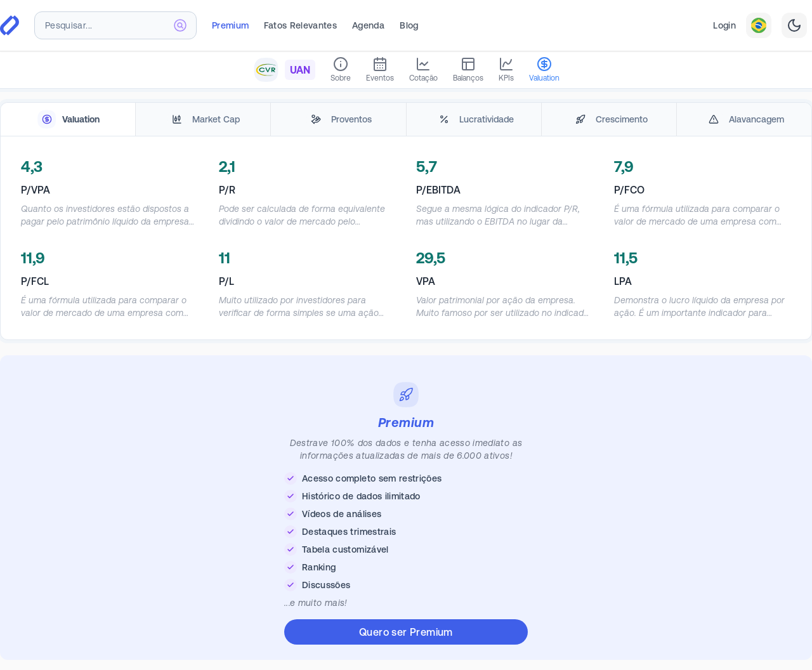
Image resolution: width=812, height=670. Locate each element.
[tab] (68, 120)
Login (724, 25)
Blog (409, 25)
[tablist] (406, 120)
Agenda (368, 25)
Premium (230, 25)
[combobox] (115, 25)
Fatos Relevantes (300, 25)
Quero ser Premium (406, 632)
